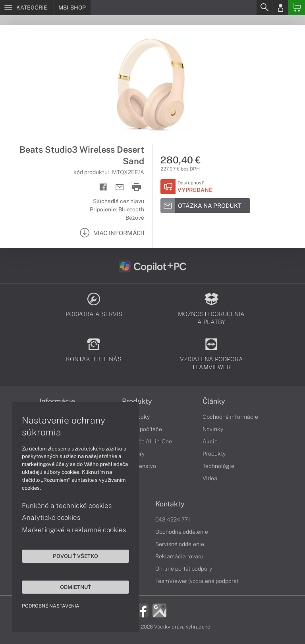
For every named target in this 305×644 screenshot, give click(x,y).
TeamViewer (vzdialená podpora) (197, 581)
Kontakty (170, 504)
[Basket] (297, 8)
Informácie (57, 401)
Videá (210, 478)
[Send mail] (120, 187)
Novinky (213, 429)
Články (214, 401)
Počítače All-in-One (147, 441)
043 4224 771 (173, 519)
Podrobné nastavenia (51, 606)
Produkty (137, 401)
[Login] (280, 8)
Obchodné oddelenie (182, 532)
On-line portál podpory (184, 569)
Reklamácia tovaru (179, 556)
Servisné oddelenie (180, 544)
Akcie (210, 441)
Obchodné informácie (230, 417)
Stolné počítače (142, 429)
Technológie (218, 466)
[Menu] (26, 8)
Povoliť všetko (75, 556)
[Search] (264, 8)
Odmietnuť (75, 587)
